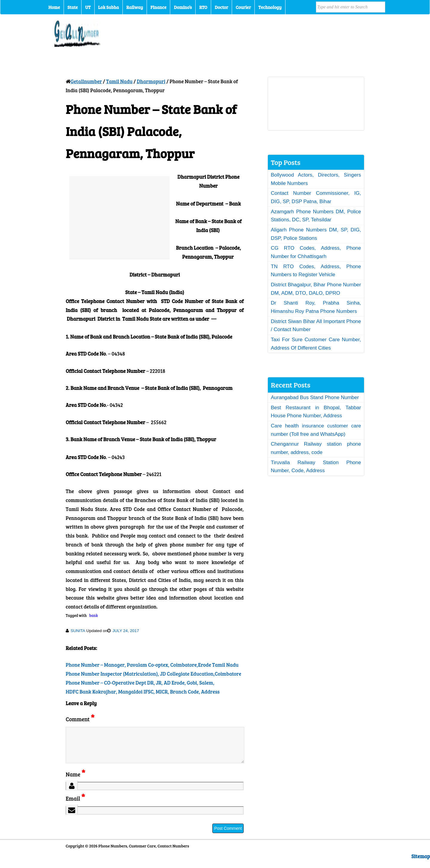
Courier (243, 7)
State (73, 7)
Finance (158, 7)
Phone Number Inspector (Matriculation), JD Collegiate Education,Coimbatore (153, 674)
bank (94, 615)
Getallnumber (86, 81)
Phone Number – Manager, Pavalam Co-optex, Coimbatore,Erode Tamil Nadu (152, 665)
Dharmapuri (151, 81)
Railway (135, 7)
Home (54, 7)
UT (88, 7)
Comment (80, 719)
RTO (203, 7)
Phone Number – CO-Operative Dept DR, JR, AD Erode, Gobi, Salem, (140, 683)
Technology (270, 7)
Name (75, 781)
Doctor (221, 7)
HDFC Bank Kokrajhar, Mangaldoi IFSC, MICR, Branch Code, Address (143, 692)
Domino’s (183, 7)
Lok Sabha (109, 7)
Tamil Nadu (119, 81)
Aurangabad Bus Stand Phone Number (315, 397)
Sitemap (421, 863)
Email (75, 806)
